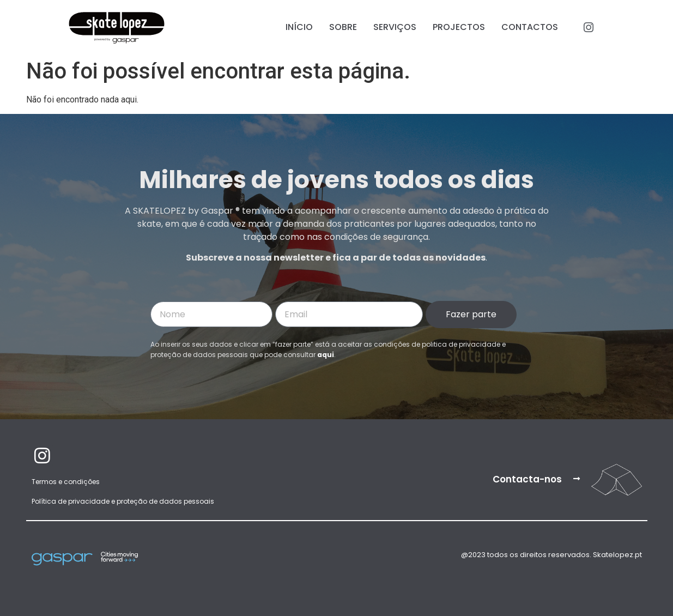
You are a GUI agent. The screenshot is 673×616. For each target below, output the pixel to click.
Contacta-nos (527, 479)
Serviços (395, 27)
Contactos (530, 27)
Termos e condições (66, 482)
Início (299, 27)
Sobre (343, 27)
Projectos (459, 27)
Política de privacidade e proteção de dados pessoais (123, 501)
